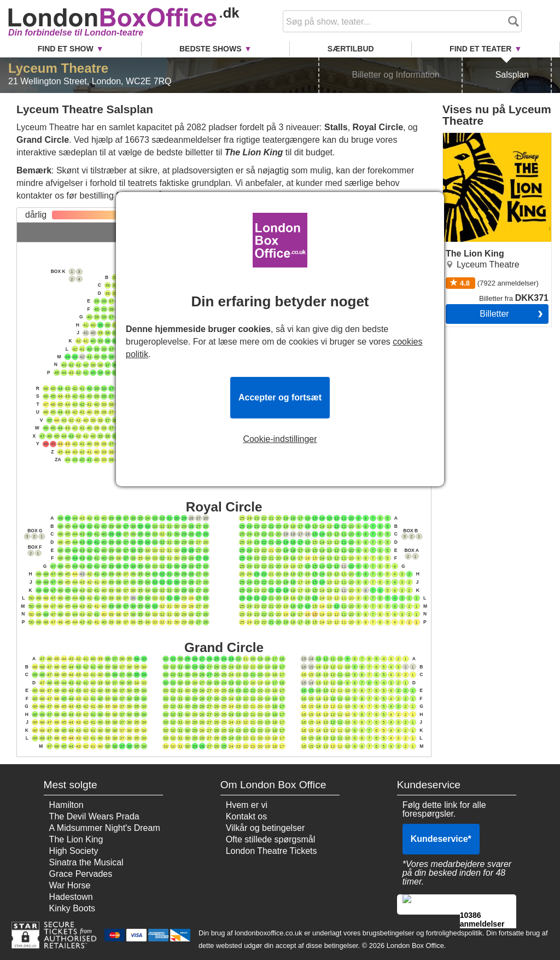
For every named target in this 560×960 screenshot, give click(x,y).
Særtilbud (351, 49)
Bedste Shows (211, 49)
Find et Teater (480, 49)
